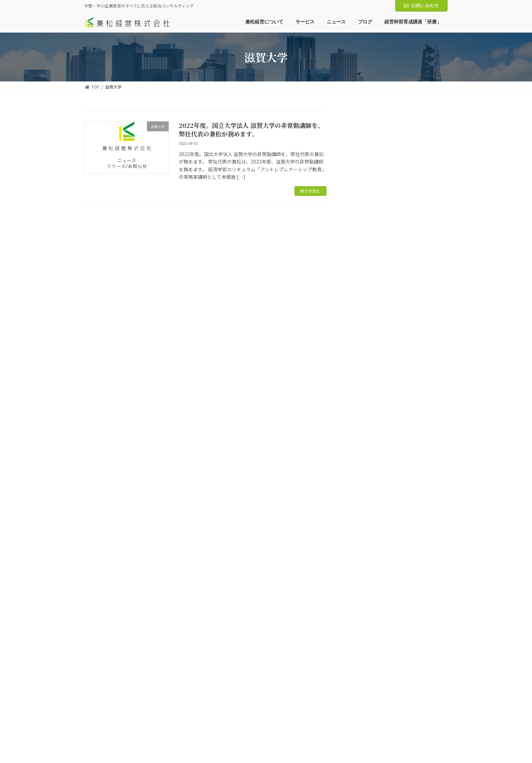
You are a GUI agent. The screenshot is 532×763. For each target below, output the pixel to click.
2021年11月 (364, 588)
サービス (145, 733)
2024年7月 (363, 395)
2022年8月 (363, 519)
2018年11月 (364, 671)
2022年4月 (363, 533)
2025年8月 (363, 299)
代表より (366, 207)
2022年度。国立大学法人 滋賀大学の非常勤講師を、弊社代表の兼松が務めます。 (251, 129)
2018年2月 (363, 698)
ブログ (203, 733)
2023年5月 (363, 464)
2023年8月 (363, 450)
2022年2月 (363, 560)
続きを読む (310, 191)
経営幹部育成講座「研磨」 (247, 733)
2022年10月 (364, 506)
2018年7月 (363, 685)
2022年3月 (363, 547)
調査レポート (370, 166)
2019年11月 (364, 629)
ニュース (361, 221)
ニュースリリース (375, 249)
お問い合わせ (421, 5)
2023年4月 (363, 478)
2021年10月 (364, 602)
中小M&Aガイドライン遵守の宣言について (324, 733)
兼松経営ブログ (368, 152)
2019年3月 (363, 643)
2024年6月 (363, 409)
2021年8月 (363, 616)
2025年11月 (364, 285)
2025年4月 (363, 340)
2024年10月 (364, 368)
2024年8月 (363, 381)
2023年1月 (363, 492)
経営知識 (366, 180)
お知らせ (366, 235)
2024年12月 (364, 354)
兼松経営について (107, 733)
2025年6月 (363, 326)
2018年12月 (364, 657)
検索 (431, 117)
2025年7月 (363, 313)
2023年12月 (364, 437)
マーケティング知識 (377, 193)
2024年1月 (363, 423)
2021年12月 (364, 574)
